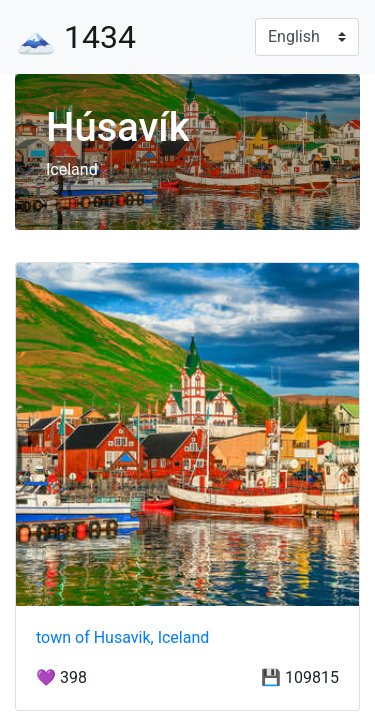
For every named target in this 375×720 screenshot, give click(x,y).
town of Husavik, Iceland (122, 637)
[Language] (307, 37)
